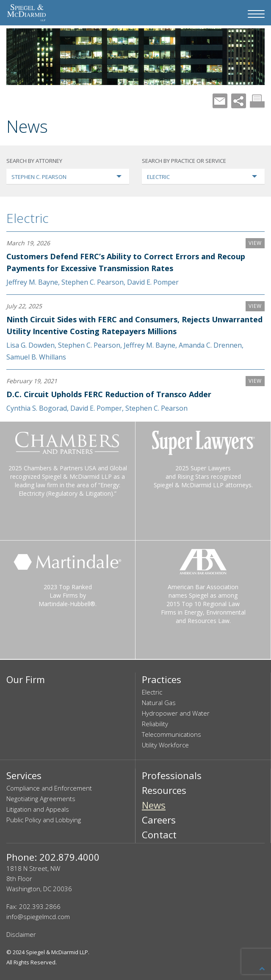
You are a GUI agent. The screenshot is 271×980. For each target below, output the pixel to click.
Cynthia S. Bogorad (37, 408)
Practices (162, 679)
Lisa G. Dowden (30, 345)
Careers (159, 820)
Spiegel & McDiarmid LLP (57, 952)
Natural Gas (159, 703)
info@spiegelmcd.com (38, 917)
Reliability (155, 724)
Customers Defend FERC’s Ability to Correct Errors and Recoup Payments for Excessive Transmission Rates (126, 262)
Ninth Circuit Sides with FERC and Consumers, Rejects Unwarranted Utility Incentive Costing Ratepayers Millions (134, 325)
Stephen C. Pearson (93, 282)
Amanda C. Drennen (210, 345)
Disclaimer (21, 934)
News (154, 805)
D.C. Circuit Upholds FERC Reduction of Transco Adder (109, 394)
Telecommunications (171, 734)
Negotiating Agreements (41, 799)
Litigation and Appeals (38, 809)
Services (24, 775)
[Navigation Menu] (256, 14)
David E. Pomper (153, 282)
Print (257, 101)
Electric (28, 218)
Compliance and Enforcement (49, 788)
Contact (159, 835)
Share (239, 101)
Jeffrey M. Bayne (32, 282)
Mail (220, 101)
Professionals (172, 775)
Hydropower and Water (176, 713)
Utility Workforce (165, 745)
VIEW (255, 243)
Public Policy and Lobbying (44, 820)
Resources (164, 790)
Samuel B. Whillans (36, 357)
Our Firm (26, 679)
